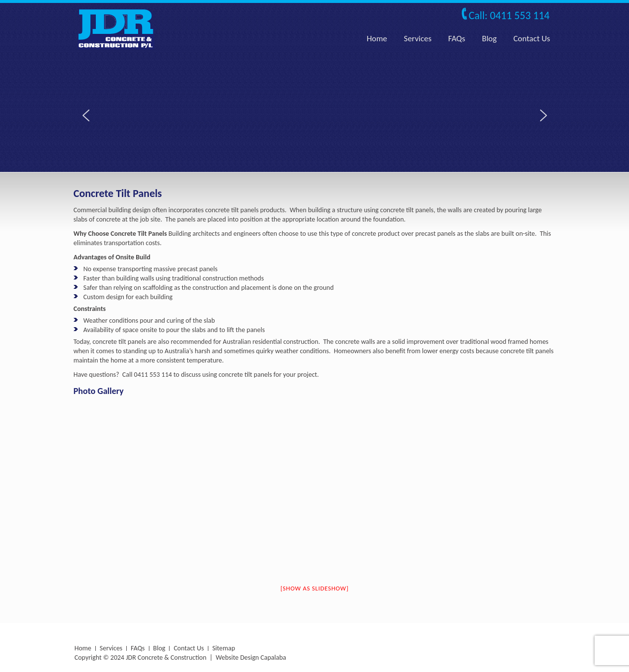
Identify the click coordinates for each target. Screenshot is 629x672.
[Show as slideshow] (315, 588)
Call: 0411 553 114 (509, 15)
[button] (86, 115)
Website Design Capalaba (251, 658)
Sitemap (224, 648)
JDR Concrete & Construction (166, 658)
